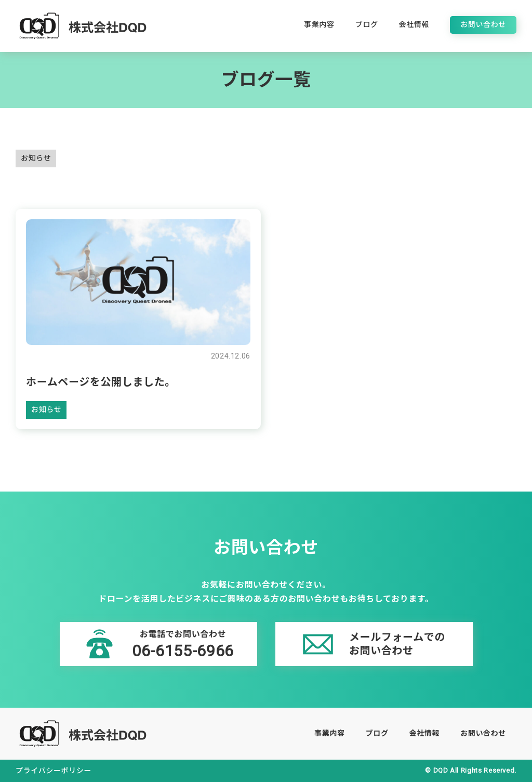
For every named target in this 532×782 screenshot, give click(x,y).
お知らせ (36, 158)
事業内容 (319, 24)
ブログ (367, 24)
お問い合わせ (483, 24)
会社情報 (414, 24)
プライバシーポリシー (54, 771)
